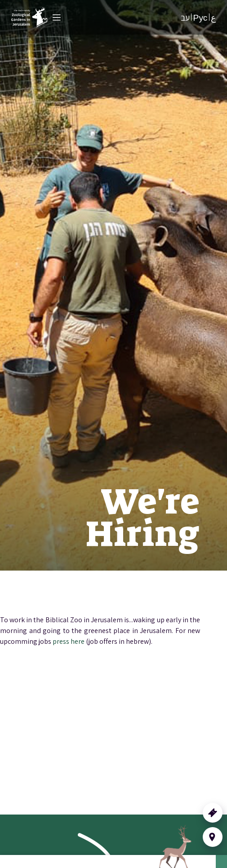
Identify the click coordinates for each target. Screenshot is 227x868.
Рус (200, 18)
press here (69, 641)
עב (185, 18)
